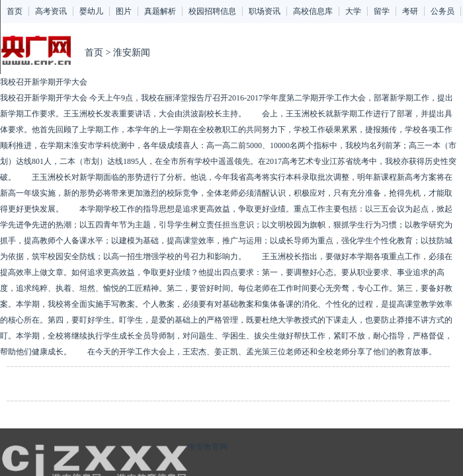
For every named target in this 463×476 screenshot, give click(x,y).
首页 (15, 11)
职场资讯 (265, 11)
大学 (353, 11)
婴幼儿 (91, 11)
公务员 (442, 11)
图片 (124, 11)
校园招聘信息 (212, 11)
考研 (410, 11)
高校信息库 (313, 11)
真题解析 (160, 11)
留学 (382, 11)
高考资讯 (51, 11)
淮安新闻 (132, 53)
